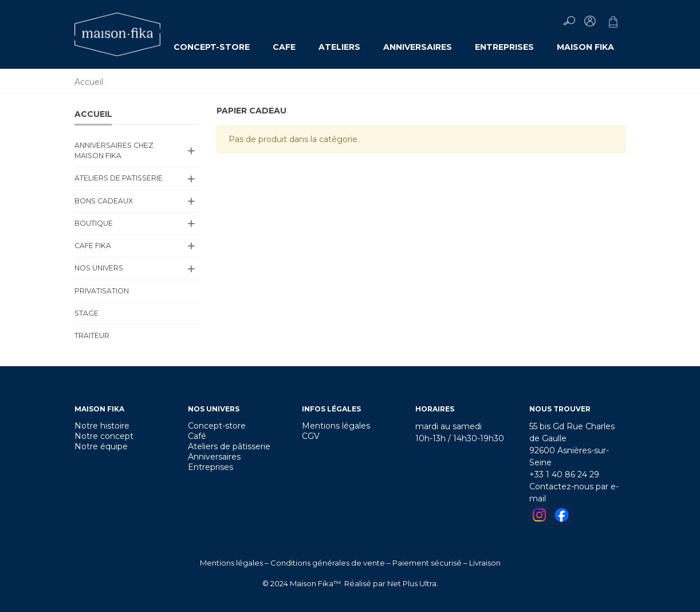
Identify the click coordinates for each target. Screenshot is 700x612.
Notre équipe (101, 446)
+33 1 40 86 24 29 (564, 474)
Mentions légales (336, 426)
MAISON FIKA (585, 47)
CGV (311, 436)
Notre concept (104, 436)
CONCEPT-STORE (212, 47)
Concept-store (217, 426)
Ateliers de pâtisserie (229, 446)
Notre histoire (102, 426)
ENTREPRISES (504, 47)
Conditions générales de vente (328, 563)
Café (197, 436)
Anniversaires (214, 457)
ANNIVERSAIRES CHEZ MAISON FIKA (114, 150)
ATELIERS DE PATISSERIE (119, 178)
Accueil (93, 114)
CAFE (284, 47)
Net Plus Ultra (412, 583)
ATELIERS (339, 47)
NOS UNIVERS (99, 268)
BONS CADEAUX (104, 201)
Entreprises (211, 467)
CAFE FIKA (93, 246)
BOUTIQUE (94, 223)
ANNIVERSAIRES (418, 47)
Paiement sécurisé (427, 563)
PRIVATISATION (102, 291)
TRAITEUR (92, 336)
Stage (86, 313)
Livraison (485, 563)
